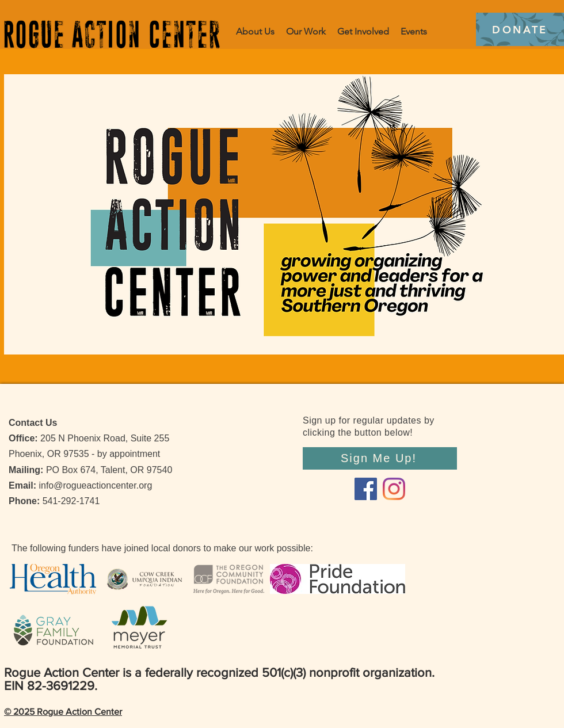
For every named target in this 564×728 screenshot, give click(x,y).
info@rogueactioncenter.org (95, 485)
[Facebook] (366, 489)
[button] (306, 32)
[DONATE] (520, 29)
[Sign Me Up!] (380, 458)
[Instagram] (394, 489)
